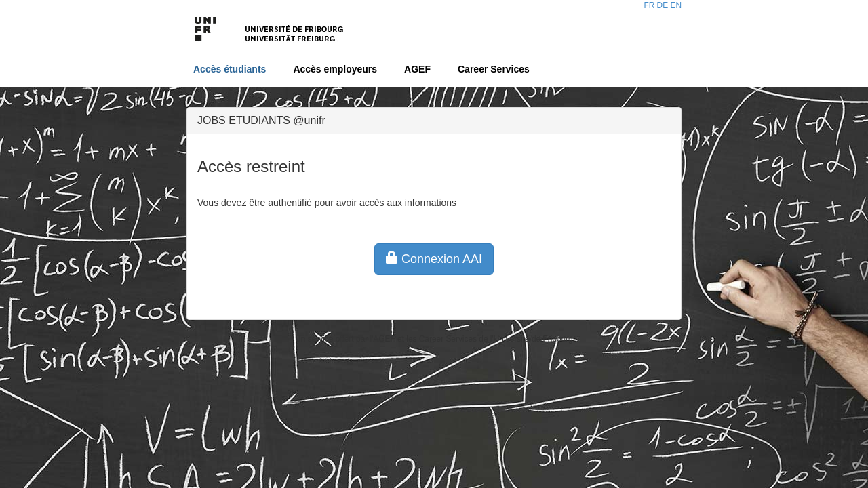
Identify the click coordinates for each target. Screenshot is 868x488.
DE (663, 5)
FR (649, 5)
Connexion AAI (434, 259)
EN (676, 5)
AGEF (417, 69)
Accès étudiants (230, 69)
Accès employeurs (335, 69)
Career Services (494, 69)
